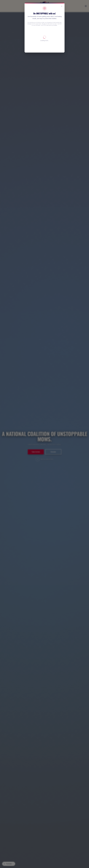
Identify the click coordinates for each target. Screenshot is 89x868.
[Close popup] (62, 6)
